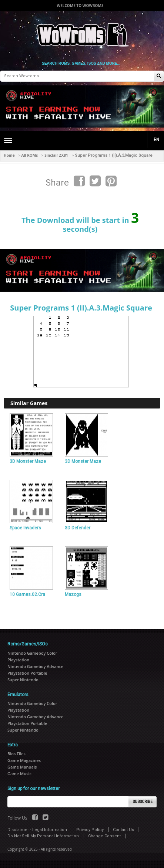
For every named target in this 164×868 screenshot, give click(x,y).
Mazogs (73, 594)
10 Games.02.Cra (27, 594)
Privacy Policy (90, 830)
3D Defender (78, 528)
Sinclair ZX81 (56, 155)
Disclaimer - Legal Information (37, 830)
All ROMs (30, 155)
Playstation (18, 660)
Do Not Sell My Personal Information (43, 836)
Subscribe (143, 802)
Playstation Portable (27, 673)
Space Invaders (25, 528)
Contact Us (123, 830)
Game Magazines (24, 760)
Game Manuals (22, 767)
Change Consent (104, 836)
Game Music (19, 774)
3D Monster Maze (28, 461)
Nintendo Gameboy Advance (35, 666)
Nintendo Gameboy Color (32, 653)
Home (9, 155)
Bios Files (16, 754)
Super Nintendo (23, 680)
